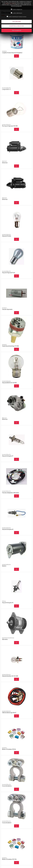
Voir (16, 56)
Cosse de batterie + (7, 786)
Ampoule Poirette (7, 236)
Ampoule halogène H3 (8, 529)
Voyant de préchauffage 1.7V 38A (10, 346)
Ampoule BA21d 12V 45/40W (9, 383)
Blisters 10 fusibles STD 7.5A (9, 859)
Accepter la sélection (16, 26)
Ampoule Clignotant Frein (9, 273)
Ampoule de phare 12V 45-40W (10, 676)
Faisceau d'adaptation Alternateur (11, 493)
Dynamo (4, 566)
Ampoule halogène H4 (8, 603)
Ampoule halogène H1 (8, 456)
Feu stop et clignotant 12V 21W (10, 126)
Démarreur (5, 163)
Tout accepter (17, 30)
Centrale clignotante (7, 309)
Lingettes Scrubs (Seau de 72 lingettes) (12, 53)
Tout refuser (17, 21)
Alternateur (5, 639)
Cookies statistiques (17, 13)
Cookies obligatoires (17, 9)
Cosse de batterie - (7, 823)
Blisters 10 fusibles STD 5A (9, 749)
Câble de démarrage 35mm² (9, 713)
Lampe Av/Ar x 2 (6, 89)
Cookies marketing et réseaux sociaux (17, 17)
